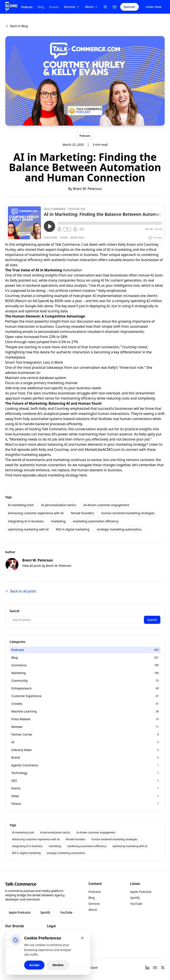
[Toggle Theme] (105, 7)
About (91, 7)
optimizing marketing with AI (28, 529)
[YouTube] (115, 7)
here (83, 475)
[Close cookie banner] (82, 938)
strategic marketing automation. (119, 529)
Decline (58, 965)
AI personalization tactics (59, 505)
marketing (58, 521)
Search (152, 620)
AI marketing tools (21, 505)
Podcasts (85, 136)
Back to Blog (16, 26)
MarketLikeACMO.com (103, 450)
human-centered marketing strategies (128, 513)
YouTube (66, 912)
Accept (34, 965)
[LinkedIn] (147, 968)
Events (54, 7)
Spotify (45, 912)
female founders (82, 513)
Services (72, 7)
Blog (41, 7)
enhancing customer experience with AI (36, 513)
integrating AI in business (26, 521)
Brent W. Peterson (87, 189)
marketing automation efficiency (96, 521)
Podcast (27, 7)
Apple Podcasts (20, 912)
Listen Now (154, 7)
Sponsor (129, 7)
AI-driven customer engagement (106, 505)
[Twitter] (163, 968)
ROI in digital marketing (73, 529)
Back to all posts (21, 591)
